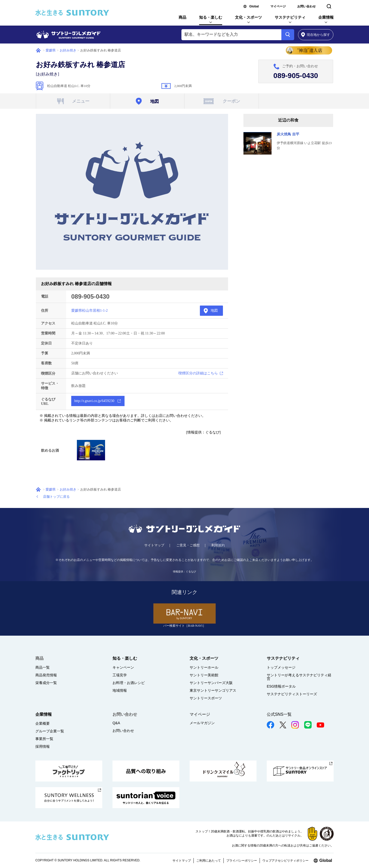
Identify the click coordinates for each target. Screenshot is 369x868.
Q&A (116, 723)
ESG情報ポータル (281, 686)
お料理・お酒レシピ (129, 683)
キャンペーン (123, 667)
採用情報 (43, 746)
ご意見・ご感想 (188, 545)
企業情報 (326, 17)
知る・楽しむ (211, 17)
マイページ (278, 6)
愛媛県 (51, 50)
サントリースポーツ (206, 698)
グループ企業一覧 (50, 731)
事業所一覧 (44, 739)
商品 (182, 17)
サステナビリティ (290, 17)
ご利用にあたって (209, 861)
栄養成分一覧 (46, 683)
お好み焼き (68, 50)
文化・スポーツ (248, 17)
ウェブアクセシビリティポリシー (285, 861)
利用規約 (218, 545)
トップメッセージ (281, 667)
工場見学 (120, 675)
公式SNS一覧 (279, 714)
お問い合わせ (306, 6)
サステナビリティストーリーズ (292, 694)
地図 (214, 311)
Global (254, 6)
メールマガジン (202, 723)
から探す (316, 35)
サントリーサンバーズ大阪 (211, 683)
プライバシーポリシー (242, 861)
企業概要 (43, 723)
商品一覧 (43, 667)
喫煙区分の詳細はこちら (198, 373)
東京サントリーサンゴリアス (213, 690)
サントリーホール (204, 667)
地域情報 (120, 690)
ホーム (38, 50)
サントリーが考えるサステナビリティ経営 (299, 677)
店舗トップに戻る (56, 497)
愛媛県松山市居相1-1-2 (89, 311)
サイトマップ (154, 545)
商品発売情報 (46, 675)
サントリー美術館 (204, 675)
